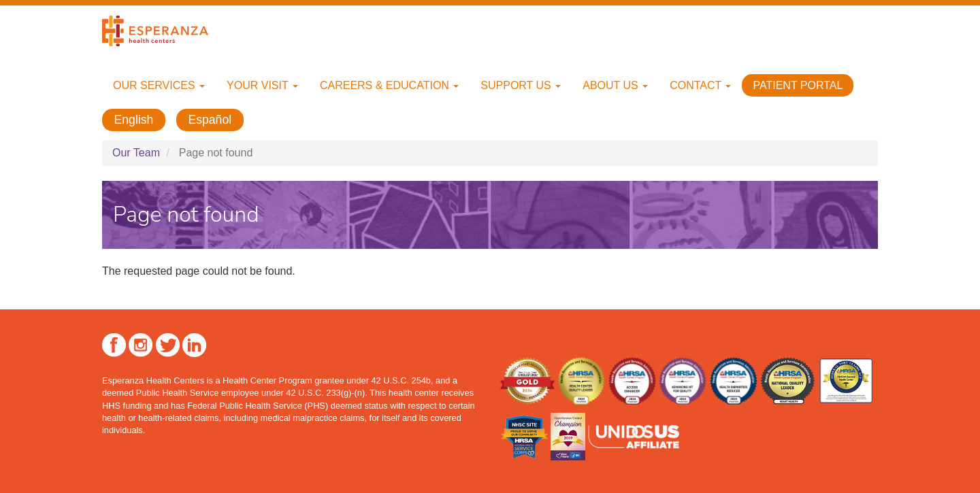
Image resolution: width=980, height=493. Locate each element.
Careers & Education (389, 85)
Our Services (159, 85)
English (134, 120)
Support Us (521, 85)
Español (210, 120)
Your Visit (262, 85)
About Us (615, 85)
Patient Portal (798, 85)
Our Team (136, 153)
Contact (700, 85)
